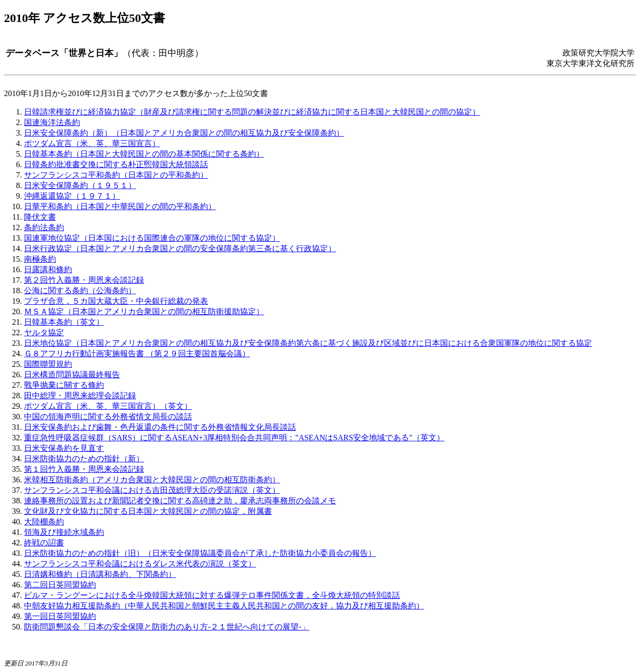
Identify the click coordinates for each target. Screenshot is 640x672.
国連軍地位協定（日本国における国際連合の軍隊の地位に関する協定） (152, 238)
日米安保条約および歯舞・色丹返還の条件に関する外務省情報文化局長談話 (160, 427)
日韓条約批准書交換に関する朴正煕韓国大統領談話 (116, 164)
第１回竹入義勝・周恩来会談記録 (84, 469)
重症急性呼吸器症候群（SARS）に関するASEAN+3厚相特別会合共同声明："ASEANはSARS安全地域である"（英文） (234, 438)
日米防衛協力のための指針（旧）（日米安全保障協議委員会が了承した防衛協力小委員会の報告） (200, 553)
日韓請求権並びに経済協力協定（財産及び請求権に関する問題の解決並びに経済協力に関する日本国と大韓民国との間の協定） (252, 112)
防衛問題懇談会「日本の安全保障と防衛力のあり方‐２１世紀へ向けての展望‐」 (167, 627)
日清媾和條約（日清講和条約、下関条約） (100, 574)
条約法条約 (44, 227)
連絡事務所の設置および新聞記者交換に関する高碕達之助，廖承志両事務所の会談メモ (180, 501)
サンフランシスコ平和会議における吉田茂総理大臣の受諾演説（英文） (152, 490)
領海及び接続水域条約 (64, 532)
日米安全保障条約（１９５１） (80, 185)
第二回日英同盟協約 (60, 585)
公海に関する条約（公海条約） (80, 290)
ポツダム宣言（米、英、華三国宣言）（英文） (108, 406)
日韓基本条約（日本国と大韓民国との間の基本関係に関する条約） (144, 154)
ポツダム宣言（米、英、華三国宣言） (92, 143)
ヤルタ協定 (44, 332)
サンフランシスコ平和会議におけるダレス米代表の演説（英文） (140, 564)
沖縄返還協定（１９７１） (72, 196)
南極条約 (40, 259)
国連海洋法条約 (52, 122)
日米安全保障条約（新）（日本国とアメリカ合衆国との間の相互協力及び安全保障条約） (184, 133)
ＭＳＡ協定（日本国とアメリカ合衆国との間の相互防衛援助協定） (144, 311)
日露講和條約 (48, 269)
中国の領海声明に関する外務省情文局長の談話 (108, 417)
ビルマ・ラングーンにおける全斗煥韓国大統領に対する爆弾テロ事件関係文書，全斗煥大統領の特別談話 (212, 595)
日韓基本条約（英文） (64, 322)
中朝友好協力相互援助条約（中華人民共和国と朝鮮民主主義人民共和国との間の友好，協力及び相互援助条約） (224, 606)
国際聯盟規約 (48, 364)
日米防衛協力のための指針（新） (84, 459)
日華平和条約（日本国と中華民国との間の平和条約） (120, 206)
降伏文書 (40, 217)
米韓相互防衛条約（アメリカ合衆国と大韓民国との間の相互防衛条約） (152, 480)
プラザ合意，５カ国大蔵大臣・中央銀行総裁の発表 (116, 301)
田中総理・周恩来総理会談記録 (80, 396)
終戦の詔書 (44, 543)
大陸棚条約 (44, 522)
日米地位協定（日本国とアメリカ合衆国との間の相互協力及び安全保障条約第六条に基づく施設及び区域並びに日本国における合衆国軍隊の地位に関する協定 (308, 343)
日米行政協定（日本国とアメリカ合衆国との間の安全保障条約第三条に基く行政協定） (180, 248)
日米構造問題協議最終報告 (72, 375)
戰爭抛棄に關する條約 (64, 385)
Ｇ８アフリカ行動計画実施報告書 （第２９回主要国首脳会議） (137, 354)
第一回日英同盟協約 (60, 616)
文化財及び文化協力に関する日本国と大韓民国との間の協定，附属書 (148, 511)
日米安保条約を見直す (64, 448)
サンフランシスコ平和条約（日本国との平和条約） (116, 175)
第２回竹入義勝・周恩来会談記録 (84, 280)
